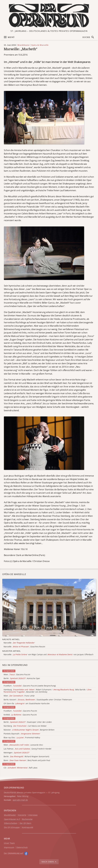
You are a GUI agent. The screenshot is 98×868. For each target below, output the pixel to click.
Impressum (9, 848)
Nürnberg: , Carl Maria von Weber (25, 726)
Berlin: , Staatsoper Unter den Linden (28, 722)
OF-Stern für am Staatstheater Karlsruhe (27, 704)
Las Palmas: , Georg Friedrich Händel (27, 749)
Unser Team (9, 843)
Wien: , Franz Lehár (19, 696)
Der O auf (14, 853)
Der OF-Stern (25, 823)
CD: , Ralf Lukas (21, 768)
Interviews (33, 815)
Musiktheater (24, 45)
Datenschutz (22, 848)
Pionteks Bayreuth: (22, 734)
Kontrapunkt (28, 827)
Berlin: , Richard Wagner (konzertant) (26, 757)
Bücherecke (27, 819)
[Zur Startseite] (49, 16)
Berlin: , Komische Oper (22, 678)
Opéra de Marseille (40, 45)
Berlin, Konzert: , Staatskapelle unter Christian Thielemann (38, 700)
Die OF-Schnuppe (12, 827)
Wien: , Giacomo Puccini (17, 675)
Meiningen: (17, 753)
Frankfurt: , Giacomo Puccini (20, 711)
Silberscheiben (11, 823)
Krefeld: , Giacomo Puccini (20, 715)
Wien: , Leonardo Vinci (23, 745)
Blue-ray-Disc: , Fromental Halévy (22, 738)
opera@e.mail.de (20, 800)
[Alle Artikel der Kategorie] (49, 608)
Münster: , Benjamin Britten (29, 730)
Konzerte (22, 815)
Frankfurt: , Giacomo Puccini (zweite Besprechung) (30, 686)
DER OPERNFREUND (14, 788)
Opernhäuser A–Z (12, 819)
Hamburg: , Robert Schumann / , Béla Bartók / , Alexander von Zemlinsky (48, 691)
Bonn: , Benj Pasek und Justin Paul (27, 760)
